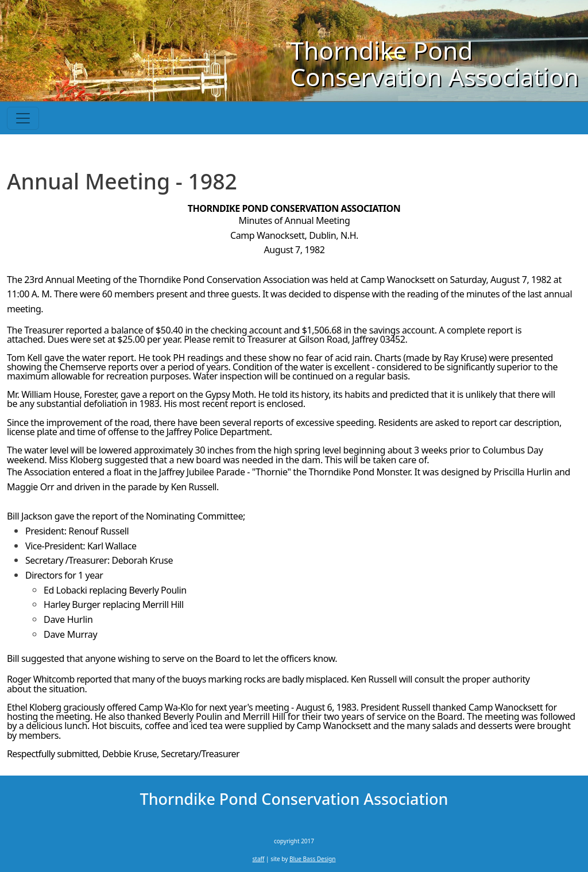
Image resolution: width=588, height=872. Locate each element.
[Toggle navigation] (23, 118)
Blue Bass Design (312, 859)
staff (259, 859)
